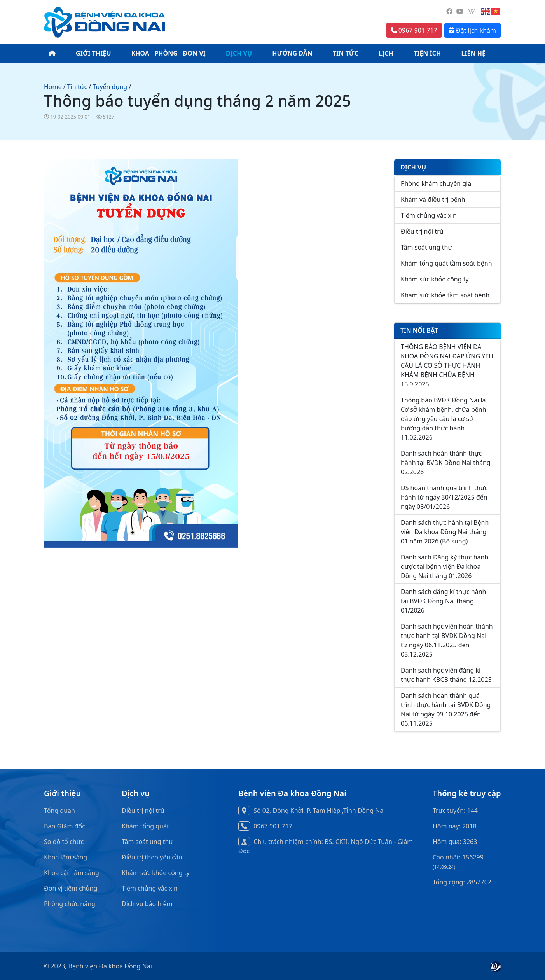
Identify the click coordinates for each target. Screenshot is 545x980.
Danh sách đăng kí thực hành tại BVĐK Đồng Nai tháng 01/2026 (443, 601)
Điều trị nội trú (422, 231)
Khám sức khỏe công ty (435, 279)
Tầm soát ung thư (426, 247)
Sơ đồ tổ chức (64, 842)
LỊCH (386, 53)
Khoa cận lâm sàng (72, 873)
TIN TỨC (346, 53)
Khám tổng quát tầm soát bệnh (446, 263)
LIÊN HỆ (473, 53)
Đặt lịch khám (473, 30)
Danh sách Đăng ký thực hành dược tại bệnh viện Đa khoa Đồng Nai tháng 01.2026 (445, 566)
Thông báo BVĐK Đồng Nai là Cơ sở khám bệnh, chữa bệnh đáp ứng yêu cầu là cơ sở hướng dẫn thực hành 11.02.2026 (444, 419)
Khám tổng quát (145, 826)
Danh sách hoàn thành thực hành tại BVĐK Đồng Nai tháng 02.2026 (446, 463)
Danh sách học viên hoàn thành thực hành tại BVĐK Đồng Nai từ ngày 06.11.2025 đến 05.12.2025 (447, 640)
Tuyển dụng (110, 87)
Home (53, 87)
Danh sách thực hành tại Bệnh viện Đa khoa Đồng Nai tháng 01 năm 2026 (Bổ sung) (445, 532)
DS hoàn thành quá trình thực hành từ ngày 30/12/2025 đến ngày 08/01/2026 (444, 497)
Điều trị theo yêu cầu (152, 857)
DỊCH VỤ (239, 53)
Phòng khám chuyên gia (436, 183)
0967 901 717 (414, 30)
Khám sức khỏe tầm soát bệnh (445, 295)
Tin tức (77, 87)
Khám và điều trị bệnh (433, 199)
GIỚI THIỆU (93, 53)
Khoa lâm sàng (66, 857)
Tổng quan (59, 811)
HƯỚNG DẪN (292, 53)
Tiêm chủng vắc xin (429, 215)
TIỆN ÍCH (427, 53)
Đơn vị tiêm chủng (71, 888)
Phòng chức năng (70, 904)
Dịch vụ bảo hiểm (147, 904)
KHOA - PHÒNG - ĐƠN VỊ (169, 53)
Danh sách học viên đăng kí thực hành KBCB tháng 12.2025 (446, 675)
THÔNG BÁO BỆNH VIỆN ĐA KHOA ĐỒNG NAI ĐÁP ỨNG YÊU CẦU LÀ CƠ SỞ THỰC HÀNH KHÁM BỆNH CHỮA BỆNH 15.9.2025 (447, 365)
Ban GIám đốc (65, 826)
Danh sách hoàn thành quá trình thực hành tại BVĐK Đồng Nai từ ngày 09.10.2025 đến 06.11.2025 (446, 709)
